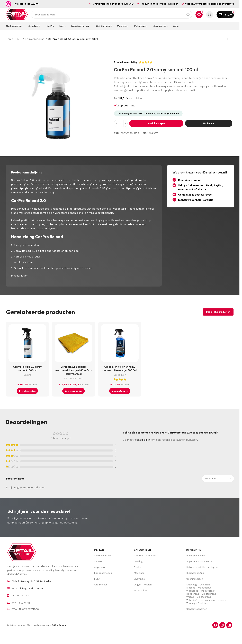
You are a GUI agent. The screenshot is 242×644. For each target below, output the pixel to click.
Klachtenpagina (195, 573)
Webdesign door (50, 625)
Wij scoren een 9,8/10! (26, 4)
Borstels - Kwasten (145, 556)
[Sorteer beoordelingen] (218, 479)
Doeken (138, 567)
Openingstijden (195, 579)
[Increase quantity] (125, 123)
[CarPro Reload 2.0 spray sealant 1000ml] (27, 344)
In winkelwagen (156, 123)
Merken (99, 550)
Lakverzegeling (35, 39)
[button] (27, 391)
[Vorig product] (224, 39)
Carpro (27, 375)
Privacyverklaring (196, 556)
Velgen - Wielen (143, 585)
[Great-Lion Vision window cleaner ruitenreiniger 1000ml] (120, 344)
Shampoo (139, 579)
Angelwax (100, 567)
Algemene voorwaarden (200, 561)
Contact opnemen (197, 609)
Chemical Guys (102, 556)
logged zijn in (142, 440)
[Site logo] (17, 14)
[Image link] (22, 552)
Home (9, 39)
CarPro (98, 561)
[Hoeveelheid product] (121, 123)
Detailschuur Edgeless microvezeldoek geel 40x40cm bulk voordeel (74, 370)
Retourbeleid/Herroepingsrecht (204, 567)
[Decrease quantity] (116, 123)
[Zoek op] (112, 15)
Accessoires (141, 590)
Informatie (194, 550)
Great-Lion (120, 375)
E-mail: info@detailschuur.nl (27, 588)
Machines (139, 573)
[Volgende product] (232, 39)
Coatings (139, 561)
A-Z (19, 39)
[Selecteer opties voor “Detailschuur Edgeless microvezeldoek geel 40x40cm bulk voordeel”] (74, 391)
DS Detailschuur (74, 378)
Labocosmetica (103, 573)
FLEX (97, 579)
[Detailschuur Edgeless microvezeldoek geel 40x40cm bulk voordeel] (74, 344)
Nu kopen (209, 123)
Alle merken (101, 585)
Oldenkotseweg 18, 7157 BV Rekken (32, 581)
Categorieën (142, 550)
